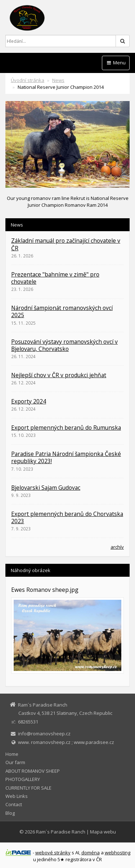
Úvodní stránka (28, 80)
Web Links (17, 796)
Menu (116, 63)
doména (91, 853)
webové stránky (53, 853)
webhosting (118, 853)
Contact (14, 804)
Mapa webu (103, 832)
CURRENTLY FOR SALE (28, 788)
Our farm (15, 762)
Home (12, 754)
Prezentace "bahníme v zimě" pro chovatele (55, 278)
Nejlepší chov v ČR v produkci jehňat (59, 375)
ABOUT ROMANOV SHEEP (33, 771)
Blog (10, 813)
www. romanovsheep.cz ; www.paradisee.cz (66, 742)
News (58, 80)
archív (117, 547)
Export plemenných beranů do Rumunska (66, 428)
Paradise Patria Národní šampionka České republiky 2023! (66, 457)
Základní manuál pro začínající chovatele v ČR (66, 244)
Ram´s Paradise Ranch (61, 832)
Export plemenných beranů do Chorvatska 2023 (67, 517)
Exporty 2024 (29, 401)
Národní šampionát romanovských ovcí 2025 (62, 311)
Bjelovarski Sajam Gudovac (46, 488)
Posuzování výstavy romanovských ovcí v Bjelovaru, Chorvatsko (64, 345)
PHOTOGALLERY (23, 779)
